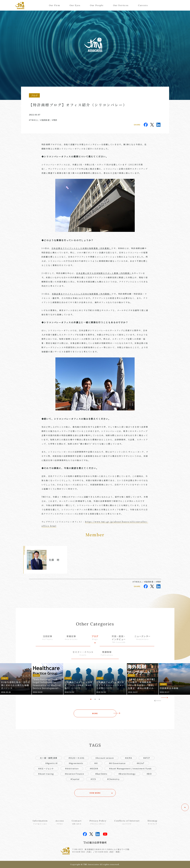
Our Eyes (75, 5)
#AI (96, 763)
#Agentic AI (51, 763)
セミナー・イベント (83, 653)
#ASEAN (94, 769)
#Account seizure (105, 758)
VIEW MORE (95, 793)
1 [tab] (91, 699)
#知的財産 (45, 120)
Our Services (121, 5)
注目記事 (48, 638)
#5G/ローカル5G (76, 758)
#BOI (149, 774)
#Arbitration (72, 769)
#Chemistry (113, 779)
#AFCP (147, 758)
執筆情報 (107, 653)
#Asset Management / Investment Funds (130, 769)
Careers (143, 5)
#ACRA (129, 758)
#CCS (93, 779)
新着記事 (71, 638)
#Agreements (76, 763)
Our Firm (54, 5)
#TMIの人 (34, 120)
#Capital (75, 779)
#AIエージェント (46, 769)
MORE (95, 713)
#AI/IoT (141, 763)
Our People (97, 5)
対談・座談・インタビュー (119, 639)
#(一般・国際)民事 (49, 758)
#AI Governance (117, 763)
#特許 (55, 120)
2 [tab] (95, 699)
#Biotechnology (127, 774)
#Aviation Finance (74, 774)
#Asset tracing (46, 774)
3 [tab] (99, 699)
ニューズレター (143, 638)
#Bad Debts (101, 774)
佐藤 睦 (54, 560)
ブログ (95, 638)
